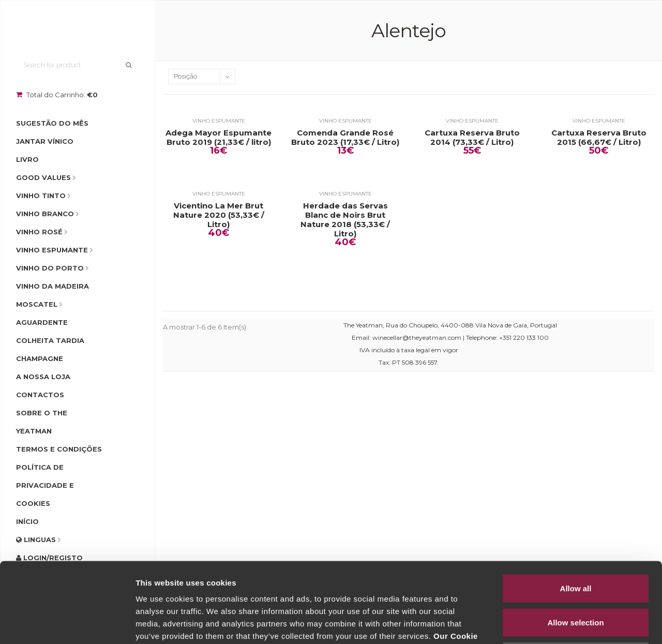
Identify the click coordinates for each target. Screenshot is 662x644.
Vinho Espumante (52, 250)
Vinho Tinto (41, 196)
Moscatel (37, 304)
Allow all (576, 508)
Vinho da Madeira (52, 286)
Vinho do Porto (50, 268)
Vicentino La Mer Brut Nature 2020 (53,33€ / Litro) (219, 215)
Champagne (40, 358)
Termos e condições (59, 449)
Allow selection (575, 542)
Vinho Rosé (39, 232)
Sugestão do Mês (52, 123)
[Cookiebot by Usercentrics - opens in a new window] (67, 624)
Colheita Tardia (50, 340)
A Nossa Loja (43, 377)
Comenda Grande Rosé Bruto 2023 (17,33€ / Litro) (345, 138)
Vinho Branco (45, 214)
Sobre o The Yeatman (42, 422)
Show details (543, 624)
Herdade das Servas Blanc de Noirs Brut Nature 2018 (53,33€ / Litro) (345, 220)
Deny (576, 576)
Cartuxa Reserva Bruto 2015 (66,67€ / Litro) (599, 138)
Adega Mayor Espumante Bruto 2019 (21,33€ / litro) (219, 138)
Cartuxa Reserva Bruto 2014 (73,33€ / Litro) (472, 138)
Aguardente (42, 322)
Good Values (43, 177)
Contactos (40, 395)
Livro (27, 159)
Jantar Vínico (45, 141)
